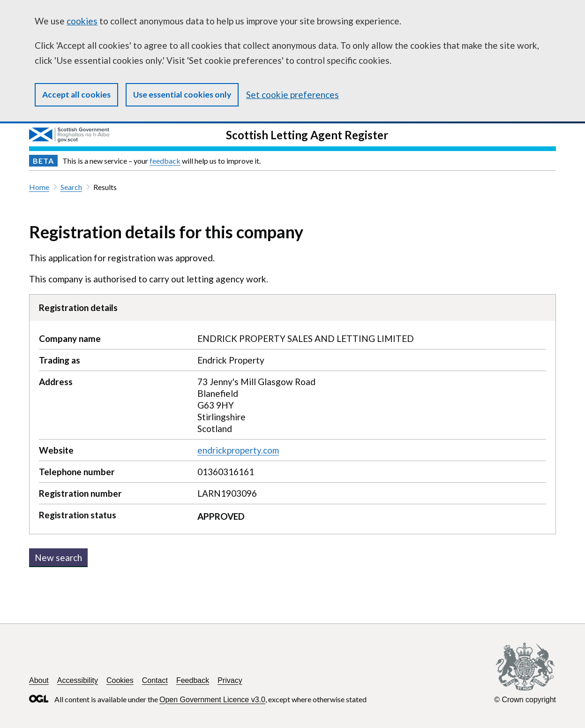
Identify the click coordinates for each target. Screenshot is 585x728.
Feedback (193, 680)
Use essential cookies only (182, 95)
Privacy (230, 680)
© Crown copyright (525, 700)
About (39, 680)
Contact (155, 680)
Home (39, 187)
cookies (82, 21)
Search (71, 187)
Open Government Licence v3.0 (212, 700)
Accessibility (78, 680)
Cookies (120, 680)
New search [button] (58, 557)
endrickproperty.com (238, 450)
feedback (165, 161)
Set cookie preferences (292, 95)
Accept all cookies (76, 95)
